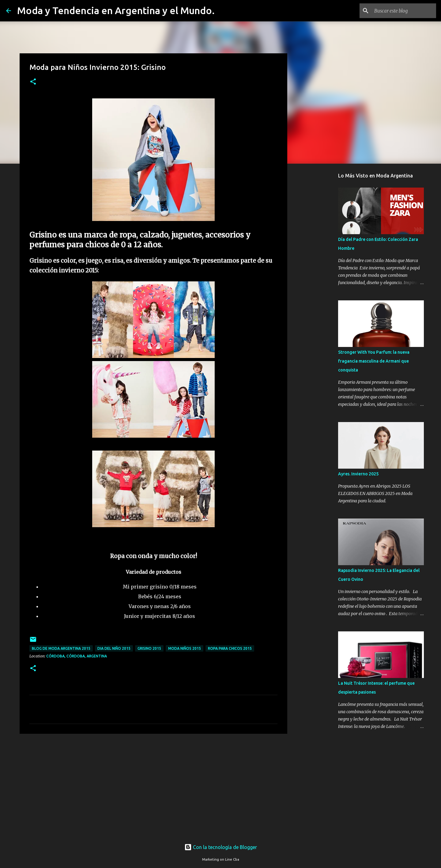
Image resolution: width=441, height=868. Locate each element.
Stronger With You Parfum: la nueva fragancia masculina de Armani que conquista (374, 361)
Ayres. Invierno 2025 (358, 474)
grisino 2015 (149, 648)
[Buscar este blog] (404, 11)
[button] (33, 82)
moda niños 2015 (185, 648)
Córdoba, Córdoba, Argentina (77, 656)
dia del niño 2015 (114, 648)
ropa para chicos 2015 (230, 648)
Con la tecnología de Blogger (221, 847)
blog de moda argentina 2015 (61, 648)
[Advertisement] (153, 786)
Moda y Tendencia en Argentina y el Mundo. (116, 10)
